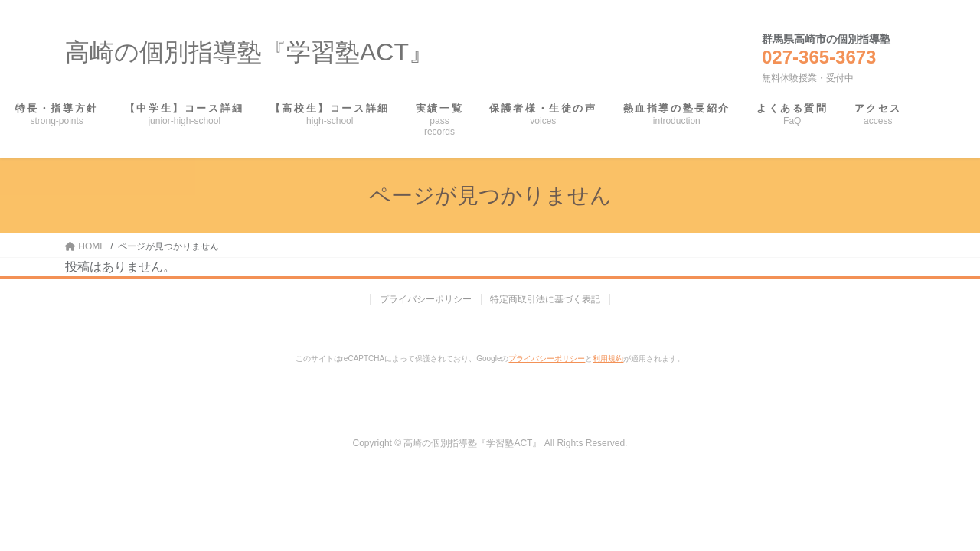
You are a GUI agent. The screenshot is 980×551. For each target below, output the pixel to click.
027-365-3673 (819, 57)
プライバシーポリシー (426, 299)
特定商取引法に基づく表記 (546, 299)
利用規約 (608, 359)
